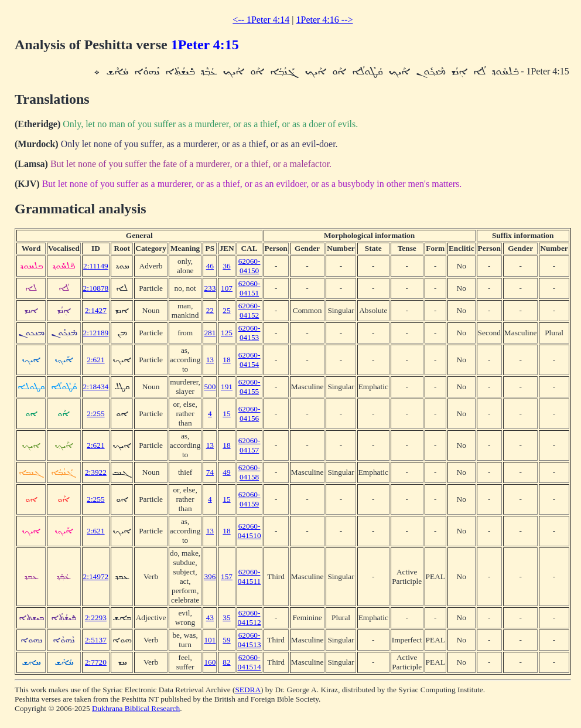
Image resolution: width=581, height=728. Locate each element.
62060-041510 (250, 531)
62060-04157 (250, 445)
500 (210, 387)
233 (210, 288)
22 (210, 310)
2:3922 (96, 472)
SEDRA (248, 690)
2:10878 (96, 288)
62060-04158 (250, 472)
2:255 (95, 414)
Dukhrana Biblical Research (136, 708)
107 (227, 288)
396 (210, 576)
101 (210, 640)
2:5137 (96, 640)
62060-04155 (250, 387)
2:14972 (96, 576)
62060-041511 (250, 576)
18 (226, 360)
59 (226, 640)
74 (210, 472)
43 (210, 618)
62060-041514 (250, 662)
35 (226, 618)
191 (227, 387)
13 (210, 360)
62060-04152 (250, 310)
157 (227, 576)
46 (210, 266)
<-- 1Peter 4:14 (261, 20)
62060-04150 (250, 266)
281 (210, 333)
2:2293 (96, 618)
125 (227, 333)
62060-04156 (250, 414)
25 (226, 310)
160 (210, 662)
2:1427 (96, 310)
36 (226, 266)
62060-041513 (250, 640)
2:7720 (96, 662)
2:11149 (96, 266)
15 (226, 414)
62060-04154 (250, 360)
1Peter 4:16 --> (324, 20)
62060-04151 (250, 288)
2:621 (95, 360)
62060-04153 (250, 333)
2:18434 (96, 387)
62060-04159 (250, 499)
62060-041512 (250, 618)
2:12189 (96, 333)
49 (226, 472)
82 (226, 662)
